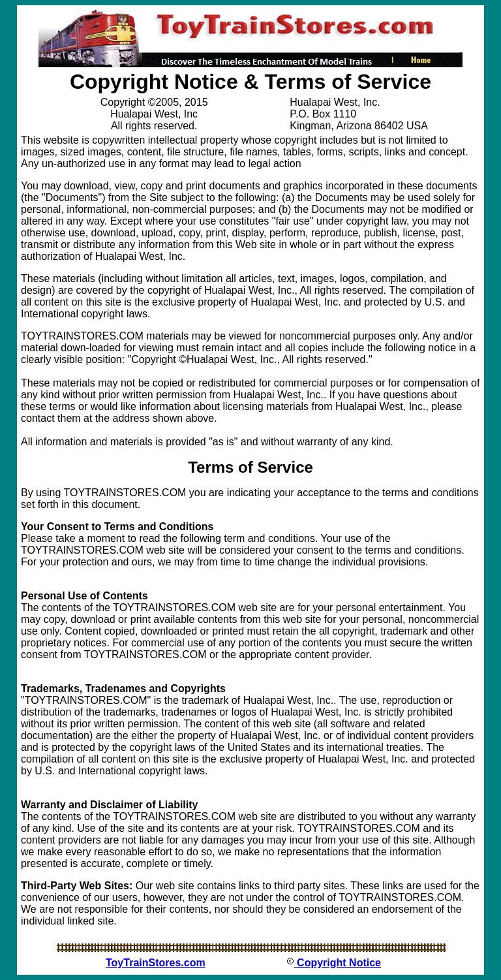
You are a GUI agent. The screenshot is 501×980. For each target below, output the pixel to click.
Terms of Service (250, 467)
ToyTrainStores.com (156, 963)
